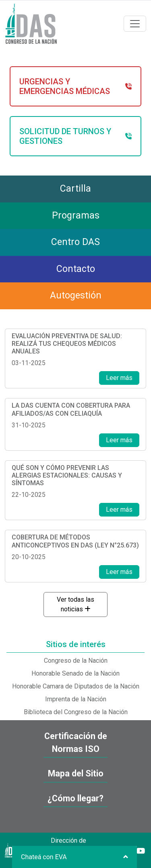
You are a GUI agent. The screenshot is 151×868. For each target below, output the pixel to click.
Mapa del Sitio (76, 773)
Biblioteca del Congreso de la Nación (76, 712)
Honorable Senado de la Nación (75, 673)
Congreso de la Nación (76, 661)
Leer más (119, 378)
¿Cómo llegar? (75, 798)
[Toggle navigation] (135, 24)
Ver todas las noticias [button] (75, 604)
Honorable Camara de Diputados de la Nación (76, 686)
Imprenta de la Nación (76, 699)
